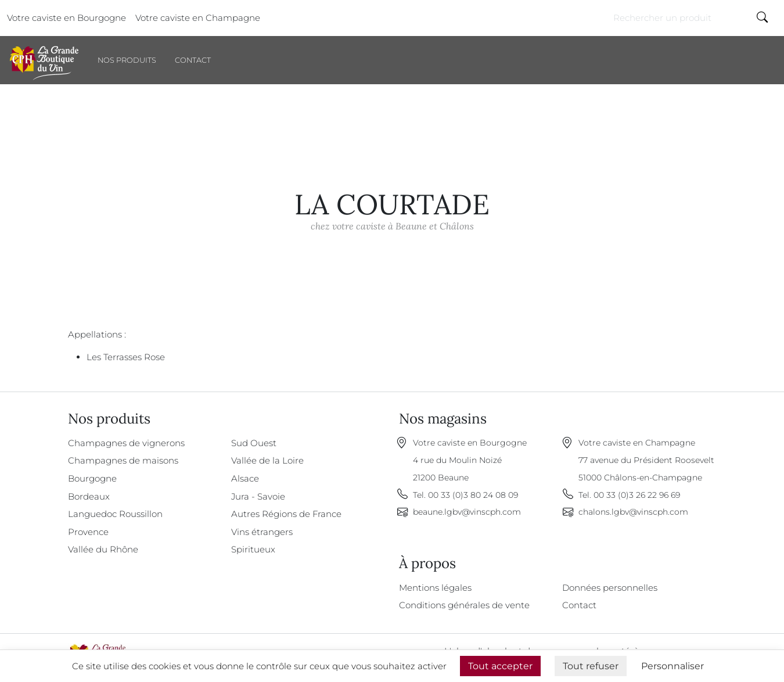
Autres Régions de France (286, 514)
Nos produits (127, 60)
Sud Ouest (254, 443)
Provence (88, 532)
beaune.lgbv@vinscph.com (467, 512)
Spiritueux (253, 549)
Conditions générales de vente (464, 605)
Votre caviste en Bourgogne (66, 18)
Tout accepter (500, 666)
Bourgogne (92, 478)
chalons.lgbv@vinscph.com (633, 512)
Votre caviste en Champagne (198, 18)
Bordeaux (89, 496)
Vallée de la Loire (267, 460)
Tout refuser (591, 666)
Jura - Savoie (258, 496)
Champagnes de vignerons (126, 443)
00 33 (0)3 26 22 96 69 (637, 495)
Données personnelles (610, 588)
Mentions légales (435, 588)
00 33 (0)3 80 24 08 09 (473, 495)
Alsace (245, 478)
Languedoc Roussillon (115, 514)
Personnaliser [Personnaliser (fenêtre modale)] (672, 666)
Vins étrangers (262, 532)
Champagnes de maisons (123, 460)
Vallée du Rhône (103, 549)
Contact (193, 60)
